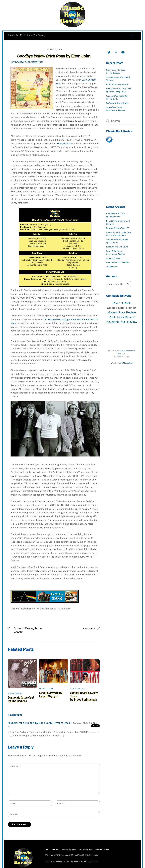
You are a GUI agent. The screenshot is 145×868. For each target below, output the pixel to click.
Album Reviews (15, 693)
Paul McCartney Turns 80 (118, 84)
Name (13, 804)
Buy (27, 62)
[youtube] (123, 52)
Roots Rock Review (122, 317)
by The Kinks (118, 262)
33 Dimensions (126, 363)
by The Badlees (21, 699)
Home (47, 850)
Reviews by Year (86, 850)
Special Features (102, 850)
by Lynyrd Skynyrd (51, 694)
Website (14, 814)
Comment (15, 766)
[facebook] (116, 52)
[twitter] (109, 52)
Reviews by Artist (69, 850)
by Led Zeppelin (28, 630)
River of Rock (122, 303)
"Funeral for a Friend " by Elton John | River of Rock (39, 723)
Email (61, 804)
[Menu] (133, 36)
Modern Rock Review (122, 312)
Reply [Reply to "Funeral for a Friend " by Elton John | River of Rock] (95, 726)
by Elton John (54, 56)
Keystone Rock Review (122, 322)
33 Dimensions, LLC (60, 855)
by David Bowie (117, 103)
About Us (56, 850)
